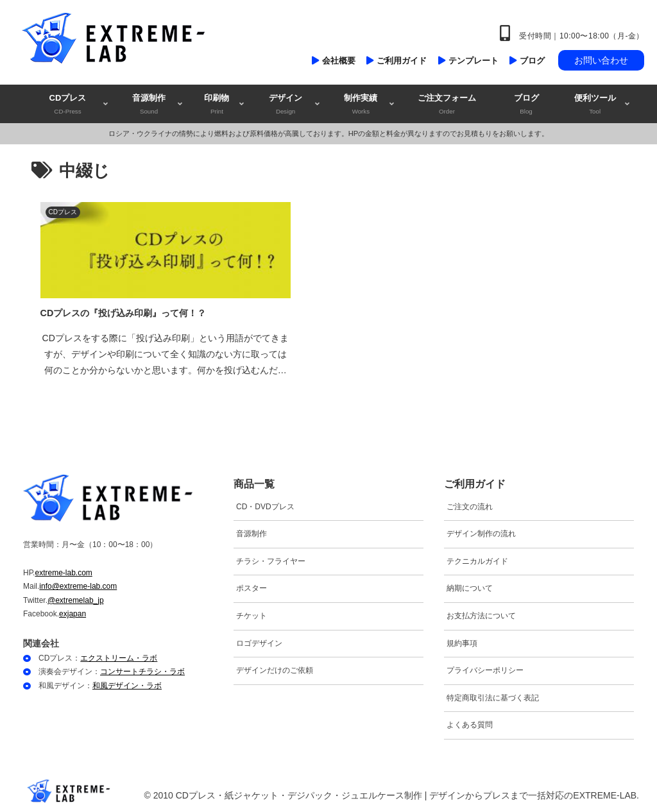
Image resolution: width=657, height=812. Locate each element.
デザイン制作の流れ (481, 532)
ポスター (252, 586)
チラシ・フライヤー (271, 559)
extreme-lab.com (63, 570)
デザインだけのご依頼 (275, 668)
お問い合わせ (601, 60)
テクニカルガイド (477, 559)
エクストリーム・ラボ (119, 656)
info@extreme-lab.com (78, 584)
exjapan (73, 612)
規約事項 (462, 641)
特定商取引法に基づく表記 (493, 696)
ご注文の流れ (470, 504)
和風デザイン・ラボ (127, 684)
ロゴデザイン (259, 641)
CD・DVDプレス (265, 504)
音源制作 (252, 532)
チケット (252, 614)
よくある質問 (470, 723)
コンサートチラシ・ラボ (142, 670)
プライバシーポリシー (485, 668)
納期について (470, 586)
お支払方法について (481, 614)
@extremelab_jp (76, 598)
